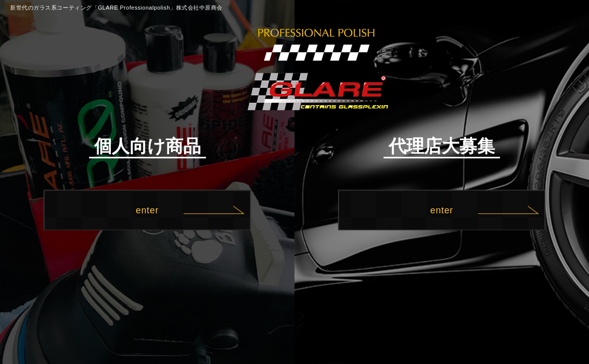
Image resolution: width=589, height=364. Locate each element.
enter (147, 210)
